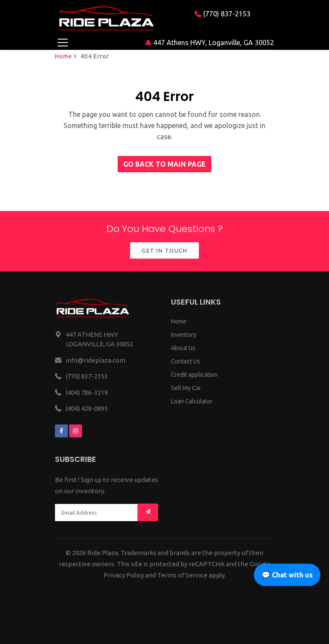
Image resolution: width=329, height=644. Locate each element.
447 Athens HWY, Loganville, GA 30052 (209, 43)
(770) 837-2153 (222, 14)
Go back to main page (164, 164)
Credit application (194, 375)
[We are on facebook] (61, 431)
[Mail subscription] (148, 512)
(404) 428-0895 (87, 408)
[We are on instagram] (76, 431)
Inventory (184, 335)
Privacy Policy (124, 575)
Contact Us (186, 361)
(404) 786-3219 (87, 392)
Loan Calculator (192, 401)
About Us (183, 348)
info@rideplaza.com (96, 360)
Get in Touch (164, 250)
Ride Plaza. (103, 553)
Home (64, 56)
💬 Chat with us (287, 575)
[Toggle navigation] (62, 42)
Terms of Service (182, 575)
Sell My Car (186, 388)
